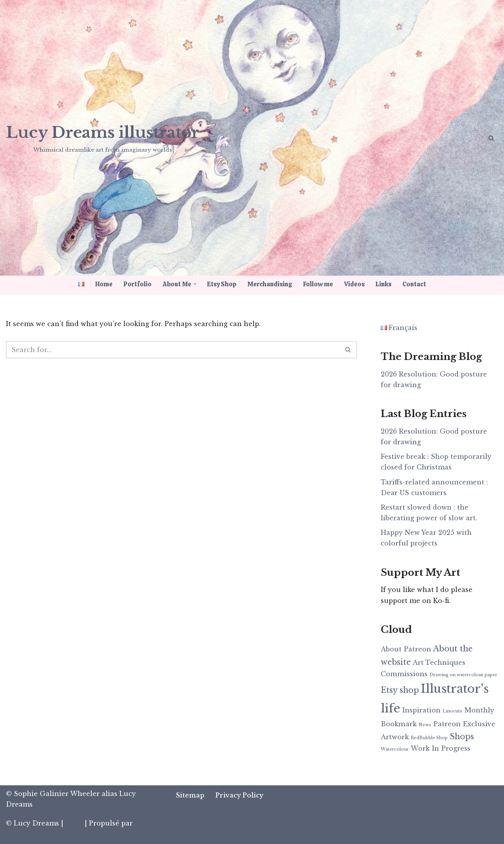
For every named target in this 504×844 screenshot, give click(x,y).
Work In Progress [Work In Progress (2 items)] (441, 748)
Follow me (319, 284)
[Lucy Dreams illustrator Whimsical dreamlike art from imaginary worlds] (103, 137)
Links (384, 284)
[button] (195, 284)
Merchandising (270, 284)
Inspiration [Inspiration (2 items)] (421, 710)
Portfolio (138, 284)
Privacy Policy (239, 795)
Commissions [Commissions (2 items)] (404, 674)
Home (104, 284)
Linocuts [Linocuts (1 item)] (452, 711)
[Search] (491, 138)
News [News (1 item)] (425, 725)
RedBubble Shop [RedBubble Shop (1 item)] (429, 738)
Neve (74, 823)
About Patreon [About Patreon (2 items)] (406, 649)
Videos (355, 284)
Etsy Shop (222, 284)
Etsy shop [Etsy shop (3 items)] (400, 690)
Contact (415, 284)
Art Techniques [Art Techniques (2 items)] (439, 662)
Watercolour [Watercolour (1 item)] (395, 749)
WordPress (24, 834)
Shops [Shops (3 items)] (462, 736)
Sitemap (190, 795)
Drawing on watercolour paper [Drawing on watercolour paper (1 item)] (463, 675)
